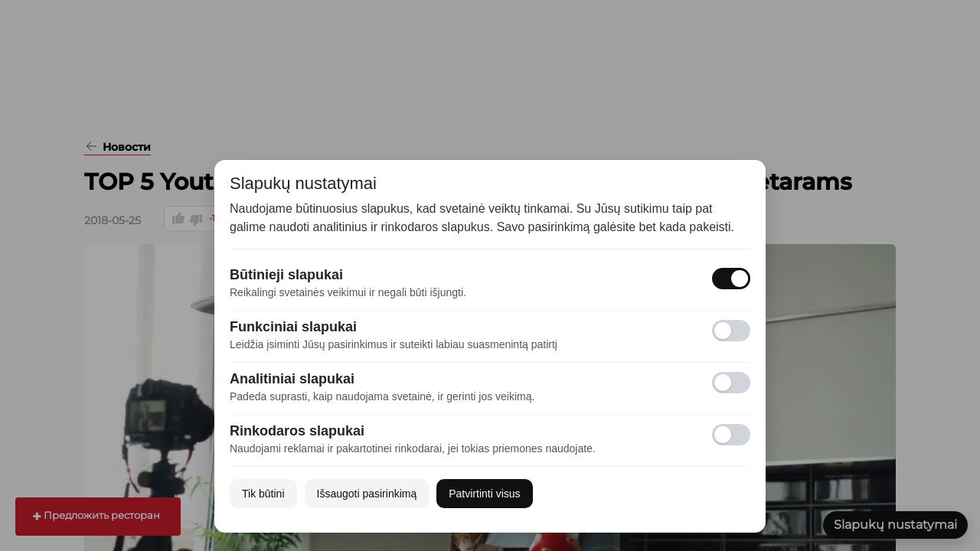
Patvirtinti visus (484, 494)
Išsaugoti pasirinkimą (367, 494)
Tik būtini (263, 494)
